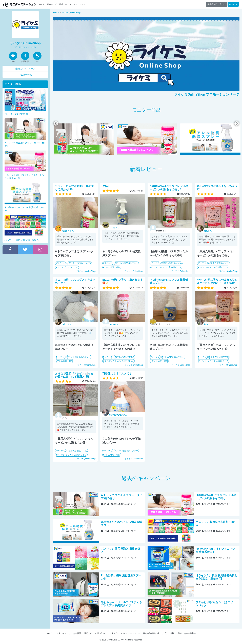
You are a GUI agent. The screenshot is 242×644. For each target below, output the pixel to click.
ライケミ (61, 263)
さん (68, 231)
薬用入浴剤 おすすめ (173, 263)
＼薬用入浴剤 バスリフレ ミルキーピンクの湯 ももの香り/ (169, 188)
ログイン (233, 4)
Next (237, 124)
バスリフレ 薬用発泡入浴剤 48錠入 (215, 524)
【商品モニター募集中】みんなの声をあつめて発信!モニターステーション (19, 4)
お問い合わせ (101, 633)
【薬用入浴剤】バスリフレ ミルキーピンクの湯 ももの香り (216, 497)
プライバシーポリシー (130, 633)
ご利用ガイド (60, 633)
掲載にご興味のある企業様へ (183, 633)
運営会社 (88, 633)
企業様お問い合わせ (216, 4)
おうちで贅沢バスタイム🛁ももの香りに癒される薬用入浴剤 (74, 375)
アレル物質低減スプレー (127, 263)
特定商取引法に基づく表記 (155, 633)
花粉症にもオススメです (117, 373)
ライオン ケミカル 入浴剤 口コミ (166, 267)
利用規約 (113, 633)
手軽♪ (106, 186)
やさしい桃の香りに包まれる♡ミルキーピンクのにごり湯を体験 (217, 281)
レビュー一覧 (25, 75)
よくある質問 (75, 633)
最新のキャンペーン (25, 69)
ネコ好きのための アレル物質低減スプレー (122, 524)
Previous (56, 124)
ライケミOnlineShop (86, 271)
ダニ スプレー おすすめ (68, 267)
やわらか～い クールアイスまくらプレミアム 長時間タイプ (122, 604)
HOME (49, 633)
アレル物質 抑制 (112, 267)
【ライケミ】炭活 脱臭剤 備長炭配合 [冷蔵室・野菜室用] (216, 577)
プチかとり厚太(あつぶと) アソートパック (216, 604)
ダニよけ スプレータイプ (80, 263)
